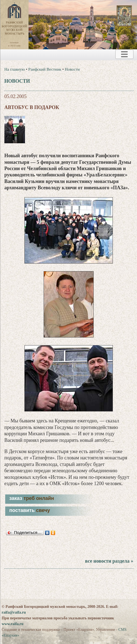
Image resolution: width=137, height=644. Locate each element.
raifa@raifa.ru (14, 612)
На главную (15, 69)
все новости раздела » (109, 561)
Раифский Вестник (45, 69)
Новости (72, 69)
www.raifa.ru (12, 624)
